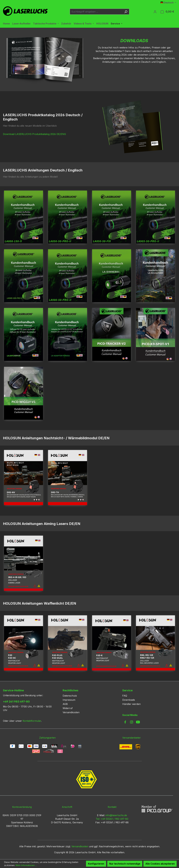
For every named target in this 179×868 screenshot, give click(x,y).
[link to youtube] (138, 722)
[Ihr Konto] (155, 12)
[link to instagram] (132, 722)
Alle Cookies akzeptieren (160, 864)
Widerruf (68, 708)
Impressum (69, 700)
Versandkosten (71, 712)
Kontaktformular (32, 721)
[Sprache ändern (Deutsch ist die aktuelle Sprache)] (168, 3)
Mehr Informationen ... (26, 865)
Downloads (129, 700)
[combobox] (96, 12)
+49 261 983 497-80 (16, 702)
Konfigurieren (96, 864)
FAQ (125, 696)
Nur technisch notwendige (125, 864)
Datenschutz (70, 696)
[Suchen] (126, 12)
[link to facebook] (125, 722)
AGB (65, 704)
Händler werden (131, 704)
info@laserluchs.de (116, 815)
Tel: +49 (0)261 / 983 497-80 (112, 819)
